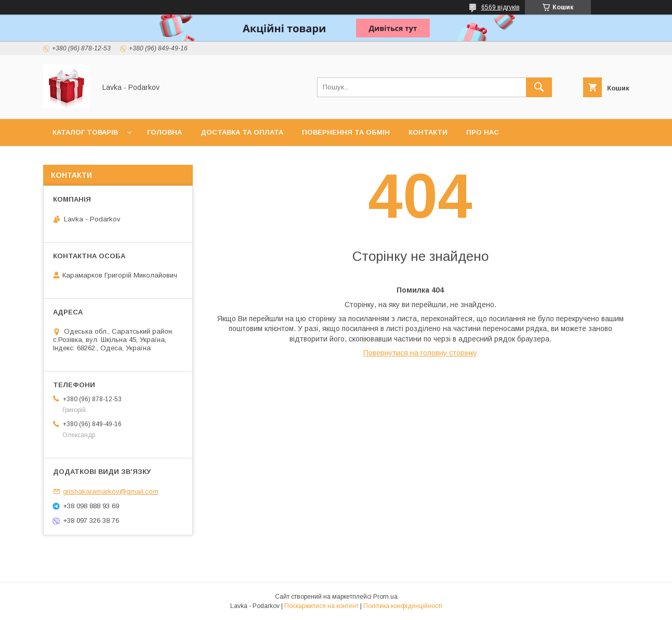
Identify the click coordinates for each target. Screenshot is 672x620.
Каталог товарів (85, 132)
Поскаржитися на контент (321, 606)
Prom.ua (385, 597)
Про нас (483, 132)
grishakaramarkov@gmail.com (111, 491)
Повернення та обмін (346, 132)
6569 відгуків (500, 7)
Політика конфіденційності (403, 606)
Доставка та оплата (242, 132)
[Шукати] (539, 87)
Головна (164, 132)
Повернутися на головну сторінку (420, 353)
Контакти (428, 132)
